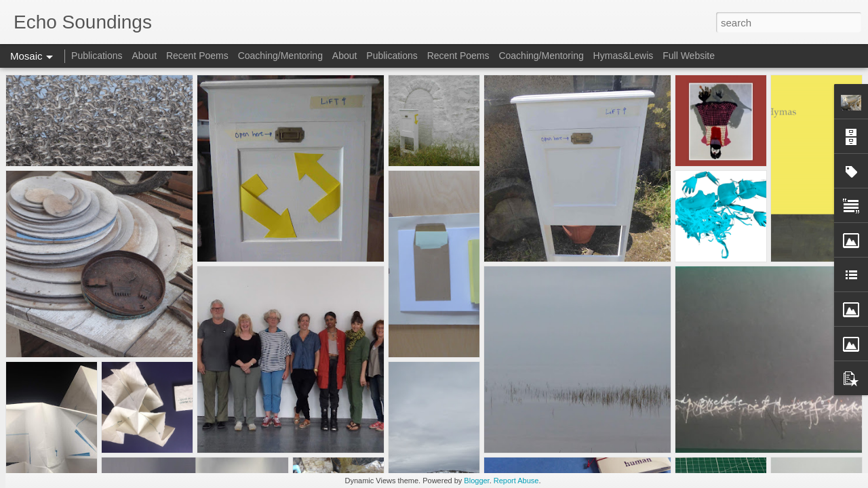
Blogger (476, 481)
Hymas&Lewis (624, 56)
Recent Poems (197, 56)
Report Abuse (516, 481)
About (144, 56)
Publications (97, 56)
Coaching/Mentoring (280, 56)
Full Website (689, 56)
